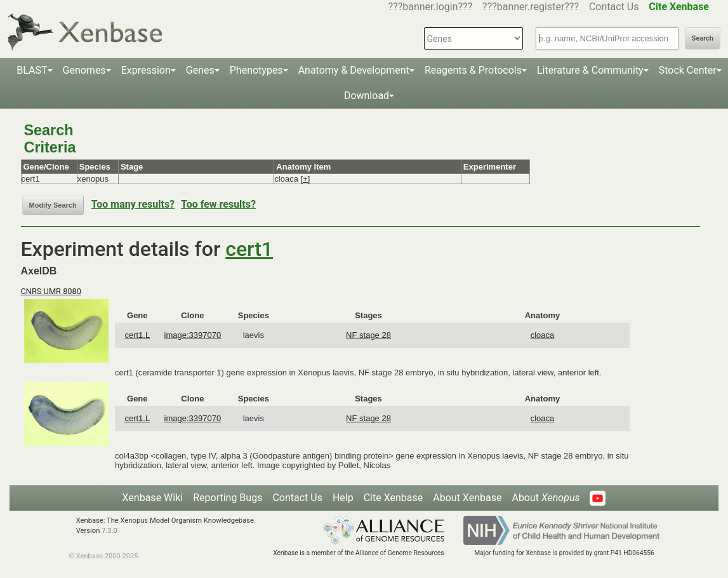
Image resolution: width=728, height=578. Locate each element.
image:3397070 (193, 335)
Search (703, 38)
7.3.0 (109, 531)
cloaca (543, 335)
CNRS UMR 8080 (51, 291)
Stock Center (688, 70)
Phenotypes (256, 70)
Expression (146, 70)
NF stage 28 (368, 335)
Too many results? (133, 204)
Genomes (84, 70)
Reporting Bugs (228, 498)
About (546, 498)
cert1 (249, 249)
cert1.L (137, 335)
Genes (200, 70)
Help (343, 498)
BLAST (32, 70)
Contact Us (614, 7)
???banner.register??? (531, 7)
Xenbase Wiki (153, 498)
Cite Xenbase (394, 498)
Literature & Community (590, 70)
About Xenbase (467, 498)
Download (367, 96)
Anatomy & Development (354, 70)
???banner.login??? (431, 7)
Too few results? (218, 204)
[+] (306, 179)
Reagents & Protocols (473, 70)
